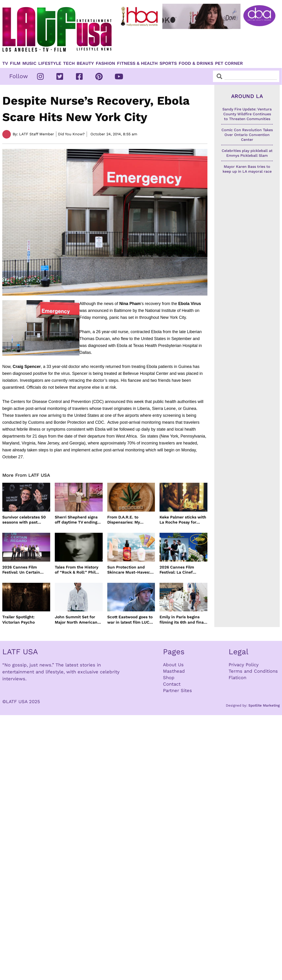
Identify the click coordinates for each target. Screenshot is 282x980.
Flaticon (237, 678)
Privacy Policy (244, 665)
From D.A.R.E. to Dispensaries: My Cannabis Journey (125, 520)
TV (5, 63)
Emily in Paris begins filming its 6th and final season (182, 620)
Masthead (174, 671)
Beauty (85, 63)
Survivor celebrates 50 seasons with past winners (24, 520)
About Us (173, 665)
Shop (169, 678)
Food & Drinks (196, 63)
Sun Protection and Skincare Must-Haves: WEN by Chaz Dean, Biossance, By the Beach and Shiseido (131, 570)
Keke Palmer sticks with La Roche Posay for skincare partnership (183, 520)
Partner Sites (177, 690)
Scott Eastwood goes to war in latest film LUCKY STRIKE (131, 620)
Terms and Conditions (253, 671)
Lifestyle (50, 63)
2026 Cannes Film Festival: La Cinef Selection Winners (177, 570)
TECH (69, 63)
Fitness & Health (137, 63)
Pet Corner (229, 63)
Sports (168, 63)
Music (29, 63)
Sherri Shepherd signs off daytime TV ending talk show (76, 520)
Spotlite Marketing (264, 705)
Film (15, 63)
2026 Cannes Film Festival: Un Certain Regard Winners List (22, 570)
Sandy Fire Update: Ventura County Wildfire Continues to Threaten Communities (247, 114)
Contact (172, 684)
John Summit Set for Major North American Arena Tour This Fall (76, 620)
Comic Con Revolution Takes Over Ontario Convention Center (247, 135)
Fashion (105, 63)
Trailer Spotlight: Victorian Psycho (19, 619)
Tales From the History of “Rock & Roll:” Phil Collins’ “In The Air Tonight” (77, 570)
